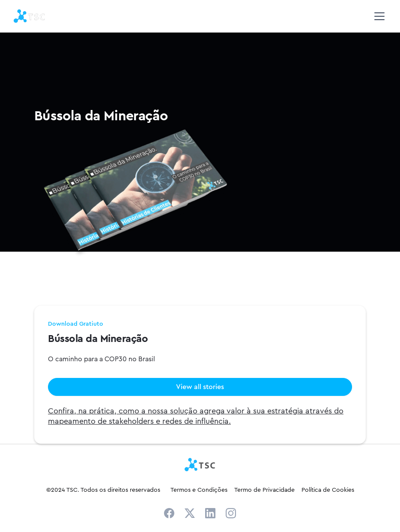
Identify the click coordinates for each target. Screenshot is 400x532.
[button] (378, 16)
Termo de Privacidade (264, 490)
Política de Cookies (328, 490)
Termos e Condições (199, 490)
